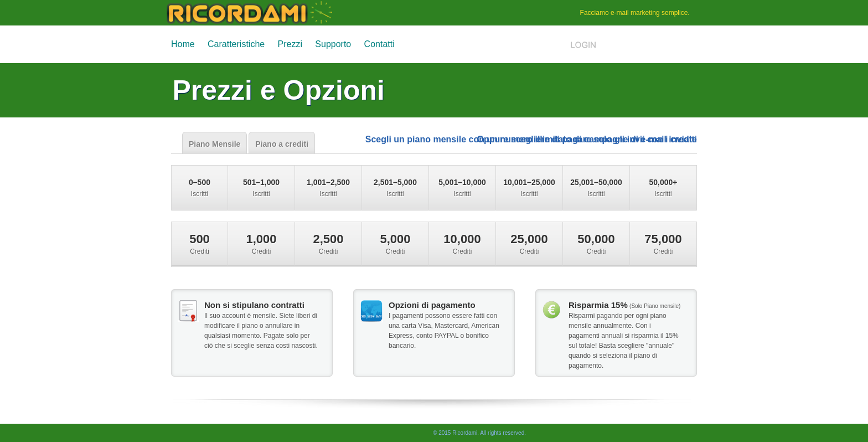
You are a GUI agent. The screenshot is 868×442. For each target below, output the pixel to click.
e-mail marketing (635, 13)
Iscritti (200, 188)
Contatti (379, 44)
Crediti (200, 244)
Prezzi (290, 44)
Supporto (333, 44)
